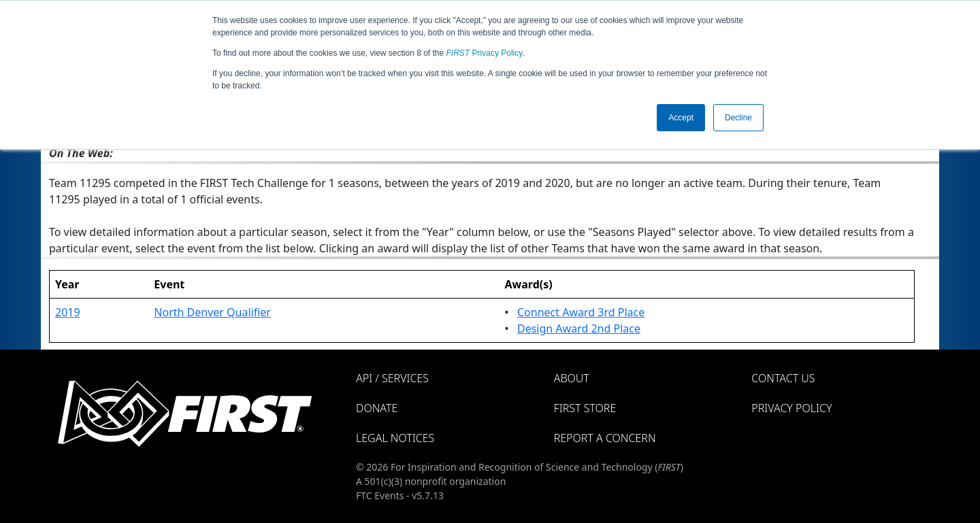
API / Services (392, 378)
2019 (68, 312)
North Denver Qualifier (212, 312)
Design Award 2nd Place (579, 328)
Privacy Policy (485, 53)
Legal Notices (395, 438)
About (572, 378)
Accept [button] (681, 118)
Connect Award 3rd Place (581, 312)
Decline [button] (738, 118)
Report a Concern (605, 438)
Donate (377, 408)
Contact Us (783, 378)
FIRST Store (585, 408)
